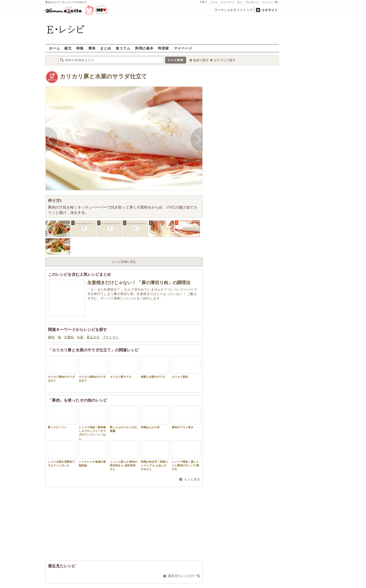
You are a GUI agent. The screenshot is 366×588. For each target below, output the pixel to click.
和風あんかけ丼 (155, 417)
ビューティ (228, 2)
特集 (80, 48)
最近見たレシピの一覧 (184, 576)
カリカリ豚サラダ (124, 367)
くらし (214, 2)
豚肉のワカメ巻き (186, 417)
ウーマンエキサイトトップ (233, 10)
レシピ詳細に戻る (124, 262)
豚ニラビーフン (62, 417)
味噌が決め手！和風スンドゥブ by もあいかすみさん (155, 456)
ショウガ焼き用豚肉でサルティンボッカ (62, 454)
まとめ (106, 48)
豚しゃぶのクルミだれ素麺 (124, 419)
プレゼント (252, 2)
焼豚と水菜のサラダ (155, 367)
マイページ (183, 48)
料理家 (164, 48)
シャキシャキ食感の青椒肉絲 (93, 454)
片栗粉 (69, 337)
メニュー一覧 (270, 2)
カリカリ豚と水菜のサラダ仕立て (103, 76)
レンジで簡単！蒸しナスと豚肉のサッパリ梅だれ (186, 456)
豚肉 (52, 337)
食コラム (123, 48)
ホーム (55, 48)
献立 (68, 48)
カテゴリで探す (225, 60)
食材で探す (201, 60)
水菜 (80, 337)
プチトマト (111, 337)
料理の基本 (144, 48)
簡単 (92, 48)
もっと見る (192, 479)
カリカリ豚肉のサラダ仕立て (62, 369)
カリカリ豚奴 (186, 367)
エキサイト (270, 10)
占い (240, 2)
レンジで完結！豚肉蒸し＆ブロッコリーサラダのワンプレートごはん (93, 423)
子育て (203, 2)
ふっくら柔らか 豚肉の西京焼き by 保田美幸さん (124, 456)
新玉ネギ (93, 337)
